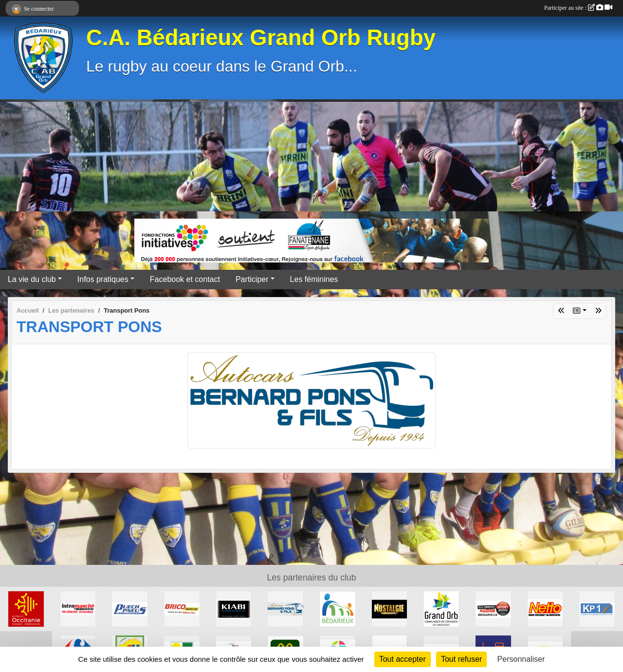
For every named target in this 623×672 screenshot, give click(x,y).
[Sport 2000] (493, 608)
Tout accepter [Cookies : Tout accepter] (403, 659)
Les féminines (314, 279)
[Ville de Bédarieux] (338, 608)
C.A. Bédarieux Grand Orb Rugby (261, 38)
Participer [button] (252, 279)
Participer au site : (578, 8)
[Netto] (545, 608)
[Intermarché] (78, 608)
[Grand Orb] (441, 608)
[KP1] (597, 608)
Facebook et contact (185, 279)
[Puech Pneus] (130, 608)
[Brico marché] (182, 608)
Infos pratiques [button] (103, 279)
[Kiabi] (234, 608)
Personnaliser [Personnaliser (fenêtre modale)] (521, 659)
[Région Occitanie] (26, 608)
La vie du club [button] (32, 279)
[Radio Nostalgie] (390, 608)
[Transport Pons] (285, 608)
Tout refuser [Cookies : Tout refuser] (461, 659)
